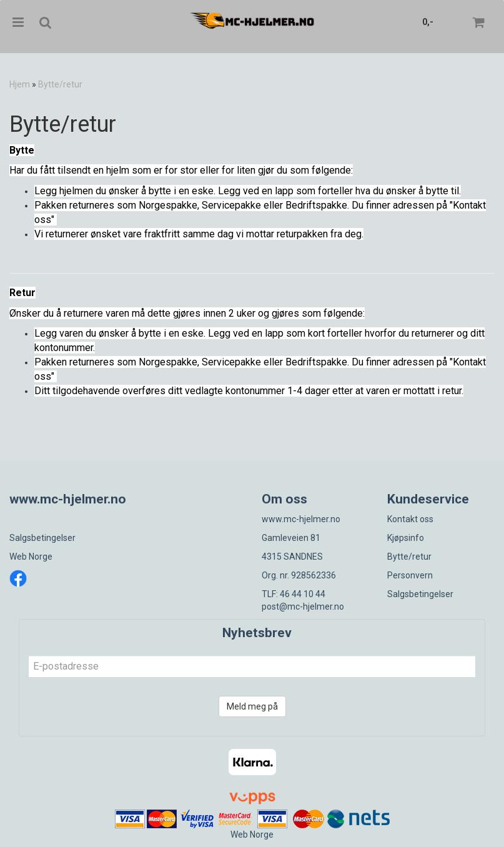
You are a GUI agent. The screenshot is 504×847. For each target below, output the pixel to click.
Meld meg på (252, 706)
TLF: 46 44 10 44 (294, 594)
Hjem (20, 84)
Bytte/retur (60, 84)
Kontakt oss (410, 519)
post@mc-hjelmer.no (303, 607)
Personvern (410, 575)
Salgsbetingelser (42, 538)
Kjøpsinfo (406, 538)
